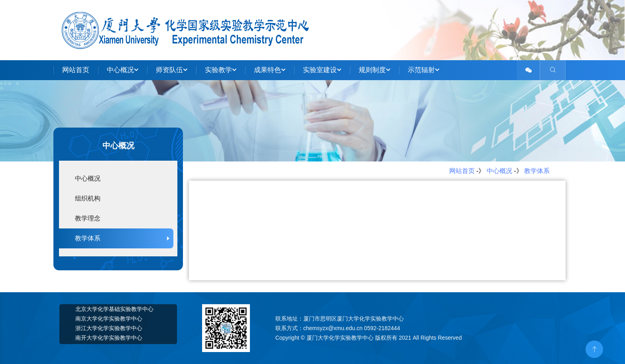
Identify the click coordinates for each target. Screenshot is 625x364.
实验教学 (221, 70)
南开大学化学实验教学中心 (109, 338)
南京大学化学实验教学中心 (109, 319)
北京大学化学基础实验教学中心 (114, 309)
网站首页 (76, 70)
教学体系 (537, 171)
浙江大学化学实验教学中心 (109, 328)
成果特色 (270, 70)
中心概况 (123, 70)
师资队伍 (172, 70)
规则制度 (374, 70)
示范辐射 (424, 70)
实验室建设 (322, 70)
